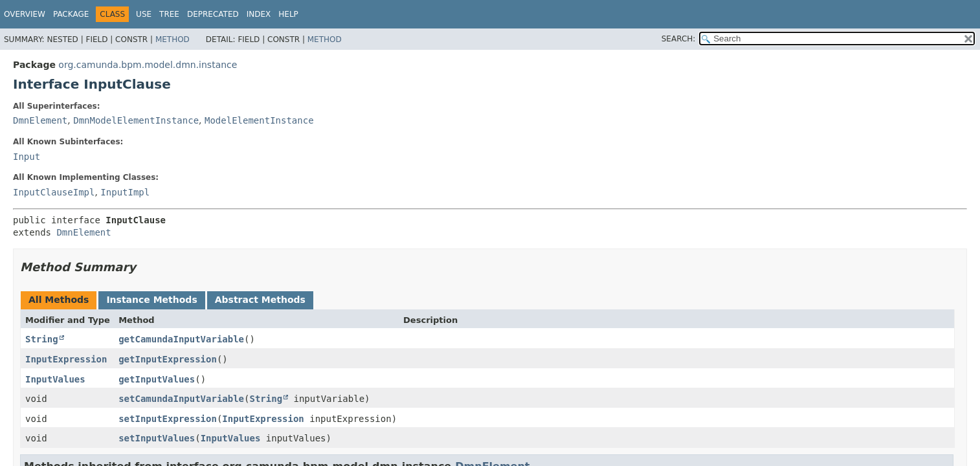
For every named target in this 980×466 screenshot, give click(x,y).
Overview (25, 14)
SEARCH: (679, 39)
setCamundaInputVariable (181, 399)
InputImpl (125, 192)
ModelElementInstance (259, 120)
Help (288, 14)
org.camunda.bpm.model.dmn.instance (148, 65)
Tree (169, 14)
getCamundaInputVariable (181, 339)
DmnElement (40, 120)
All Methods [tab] (59, 300)
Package (71, 14)
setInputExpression (168, 419)
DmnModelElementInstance (136, 120)
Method (173, 39)
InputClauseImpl (54, 192)
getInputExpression (168, 359)
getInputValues (157, 379)
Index (259, 14)
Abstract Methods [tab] (260, 300)
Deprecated (213, 14)
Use (144, 14)
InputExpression (66, 359)
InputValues (55, 379)
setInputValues (157, 438)
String (42, 339)
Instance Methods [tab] (151, 300)
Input (27, 157)
